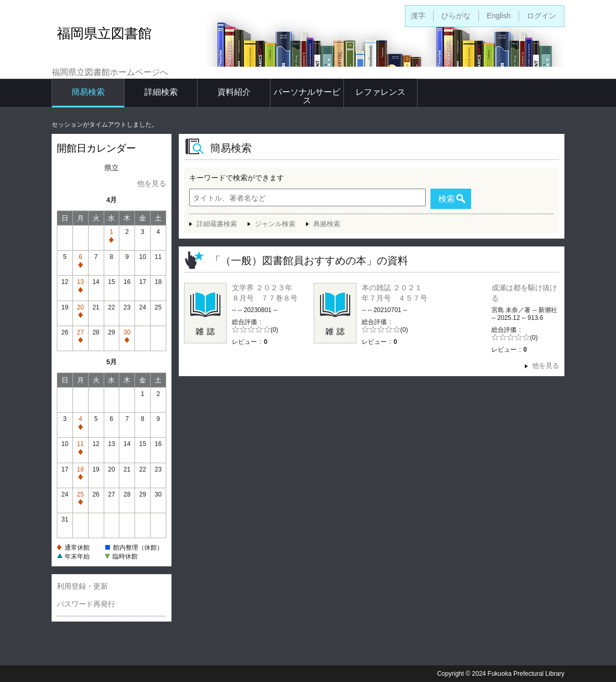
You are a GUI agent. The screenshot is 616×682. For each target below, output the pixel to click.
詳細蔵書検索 (217, 224)
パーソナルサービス (307, 96)
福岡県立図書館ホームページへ (110, 72)
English (499, 16)
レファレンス (380, 92)
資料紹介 (234, 92)
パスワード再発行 (86, 604)
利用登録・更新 (82, 586)
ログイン (541, 16)
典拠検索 (327, 224)
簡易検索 (88, 92)
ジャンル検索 (275, 224)
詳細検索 (161, 92)
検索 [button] (447, 199)
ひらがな (456, 16)
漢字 (418, 16)
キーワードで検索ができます (237, 178)
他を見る (152, 183)
